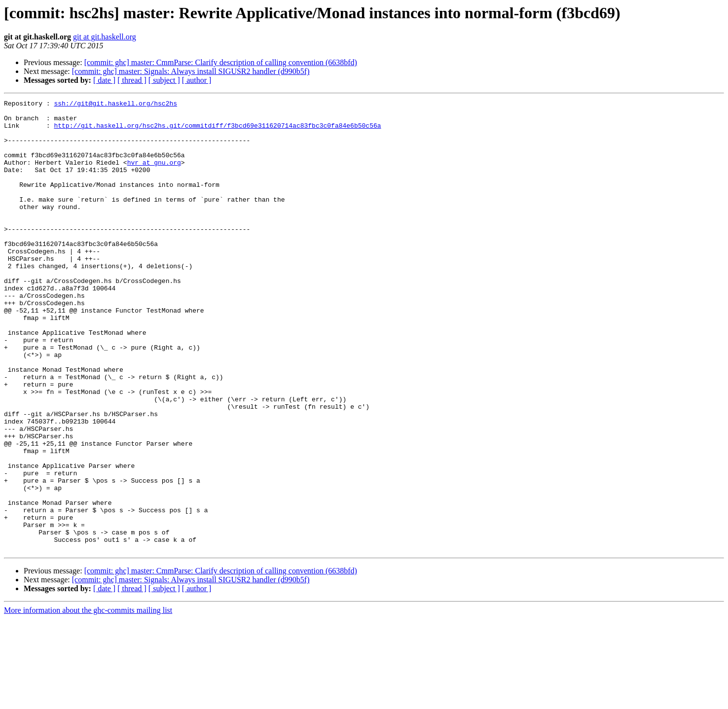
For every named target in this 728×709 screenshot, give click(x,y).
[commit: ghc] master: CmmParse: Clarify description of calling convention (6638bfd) (221, 62)
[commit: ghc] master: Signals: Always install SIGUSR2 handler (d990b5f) (191, 71)
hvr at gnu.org (154, 176)
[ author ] (197, 80)
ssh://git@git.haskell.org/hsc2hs (115, 105)
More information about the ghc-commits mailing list (88, 700)
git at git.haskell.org (105, 37)
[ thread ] (132, 80)
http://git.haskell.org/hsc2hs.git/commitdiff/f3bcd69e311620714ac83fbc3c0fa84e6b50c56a (217, 131)
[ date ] (104, 80)
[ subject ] (164, 80)
